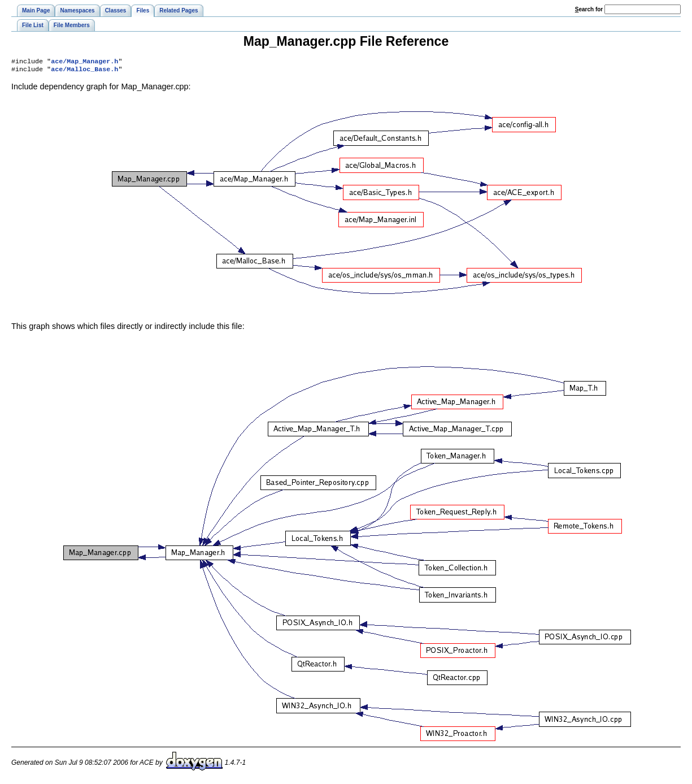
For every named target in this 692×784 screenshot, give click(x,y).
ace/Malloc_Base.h (84, 71)
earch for (589, 9)
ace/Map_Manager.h (84, 62)
